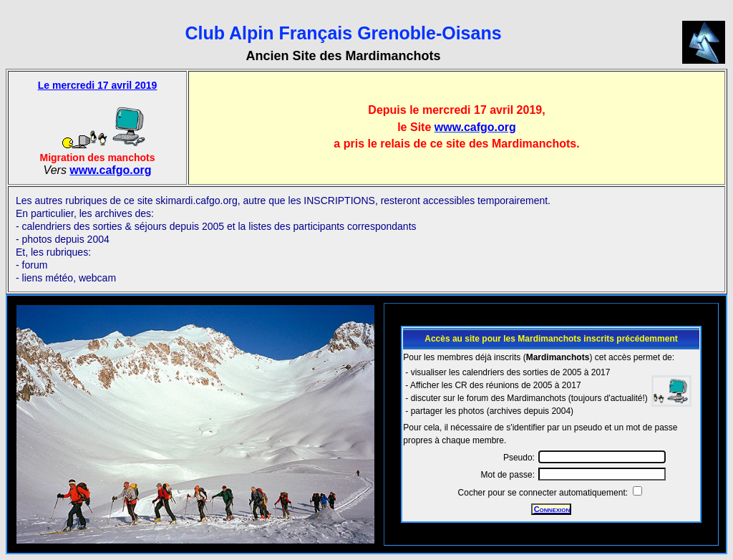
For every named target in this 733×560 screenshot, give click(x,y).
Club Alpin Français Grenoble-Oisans (343, 33)
